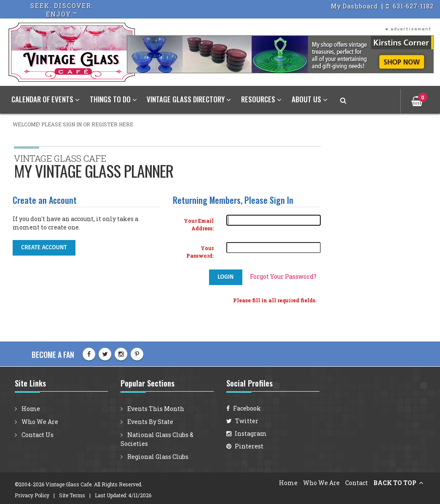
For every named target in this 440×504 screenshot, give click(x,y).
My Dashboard (355, 6)
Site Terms (72, 495)
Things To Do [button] (113, 99)
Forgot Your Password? (283, 276)
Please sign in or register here (87, 124)
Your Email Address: (199, 225)
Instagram (247, 433)
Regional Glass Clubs (157, 457)
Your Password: (200, 252)
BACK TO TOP (396, 483)
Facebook (244, 408)
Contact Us (37, 435)
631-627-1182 (410, 6)
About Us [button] (310, 99)
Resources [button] (261, 99)
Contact (357, 483)
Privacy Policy (32, 495)
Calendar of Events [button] (46, 99)
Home (30, 409)
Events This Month (155, 409)
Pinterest (245, 446)
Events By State (150, 422)
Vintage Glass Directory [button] (189, 99)
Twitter (242, 421)
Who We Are (39, 422)
